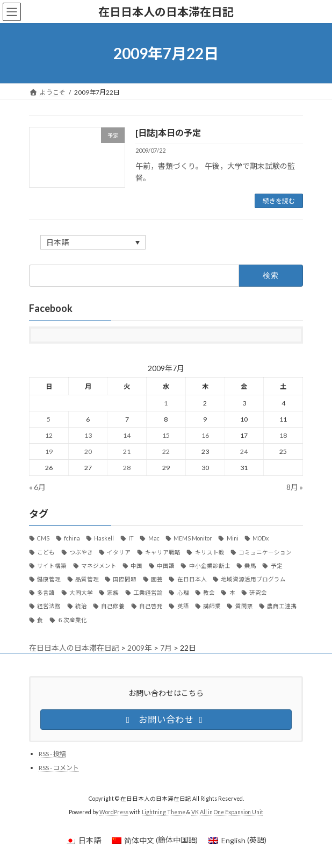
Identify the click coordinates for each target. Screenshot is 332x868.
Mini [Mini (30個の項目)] (233, 539)
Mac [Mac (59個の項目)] (154, 539)
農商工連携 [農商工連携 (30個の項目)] (282, 607)
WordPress (114, 812)
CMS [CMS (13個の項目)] (43, 539)
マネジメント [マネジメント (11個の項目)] (99, 566)
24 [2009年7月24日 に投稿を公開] (244, 452)
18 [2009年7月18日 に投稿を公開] (283, 436)
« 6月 (37, 487)
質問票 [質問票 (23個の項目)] (244, 607)
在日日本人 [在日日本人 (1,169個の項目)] (192, 579)
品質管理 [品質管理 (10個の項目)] (87, 579)
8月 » (295, 487)
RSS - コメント (59, 768)
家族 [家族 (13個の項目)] (113, 593)
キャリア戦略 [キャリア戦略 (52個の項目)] (163, 552)
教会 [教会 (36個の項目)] (209, 593)
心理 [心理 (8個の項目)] (183, 593)
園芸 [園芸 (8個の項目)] (157, 579)
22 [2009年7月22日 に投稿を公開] (166, 452)
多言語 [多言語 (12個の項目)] (46, 593)
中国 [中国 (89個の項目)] (136, 566)
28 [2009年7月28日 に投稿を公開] (127, 468)
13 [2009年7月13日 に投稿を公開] (88, 436)
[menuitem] (93, 242)
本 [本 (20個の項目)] (232, 593)
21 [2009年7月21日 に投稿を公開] (127, 452)
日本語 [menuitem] (57, 243)
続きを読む (279, 201)
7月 (166, 648)
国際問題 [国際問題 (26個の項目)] (125, 579)
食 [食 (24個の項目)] (40, 620)
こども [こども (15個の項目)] (46, 552)
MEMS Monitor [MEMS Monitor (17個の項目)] (193, 539)
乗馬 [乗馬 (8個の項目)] (250, 566)
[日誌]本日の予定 (168, 133)
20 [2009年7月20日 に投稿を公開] (88, 452)
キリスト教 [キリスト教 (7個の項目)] (210, 552)
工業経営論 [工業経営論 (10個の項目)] (148, 593)
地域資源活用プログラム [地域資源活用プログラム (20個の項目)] (253, 579)
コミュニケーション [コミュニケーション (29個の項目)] (265, 552)
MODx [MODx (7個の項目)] (261, 539)
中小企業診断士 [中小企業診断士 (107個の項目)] (210, 566)
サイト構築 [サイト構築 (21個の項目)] (52, 566)
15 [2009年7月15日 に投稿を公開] (166, 436)
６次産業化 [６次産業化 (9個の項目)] (72, 620)
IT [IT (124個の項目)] (131, 539)
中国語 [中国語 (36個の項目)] (166, 566)
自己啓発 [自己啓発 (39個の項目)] (151, 607)
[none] (93, 242)
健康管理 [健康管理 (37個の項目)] (49, 579)
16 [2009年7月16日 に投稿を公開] (205, 436)
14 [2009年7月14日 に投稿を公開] (127, 436)
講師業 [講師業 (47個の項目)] (212, 607)
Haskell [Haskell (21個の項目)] (104, 539)
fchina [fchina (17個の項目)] (72, 539)
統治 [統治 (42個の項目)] (81, 607)
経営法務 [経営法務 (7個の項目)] (49, 607)
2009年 (140, 648)
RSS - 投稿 (52, 754)
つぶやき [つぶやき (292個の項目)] (81, 552)
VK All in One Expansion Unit (227, 812)
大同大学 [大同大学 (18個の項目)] (81, 593)
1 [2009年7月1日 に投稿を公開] (166, 404)
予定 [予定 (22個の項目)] (277, 566)
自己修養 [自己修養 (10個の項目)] (113, 607)
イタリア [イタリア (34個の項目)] (119, 552)
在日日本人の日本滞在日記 (74, 648)
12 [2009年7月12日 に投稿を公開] (49, 436)
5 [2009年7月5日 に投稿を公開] (49, 420)
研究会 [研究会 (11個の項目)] (258, 593)
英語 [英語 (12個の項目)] (183, 607)
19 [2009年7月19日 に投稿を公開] (49, 452)
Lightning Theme (164, 812)
